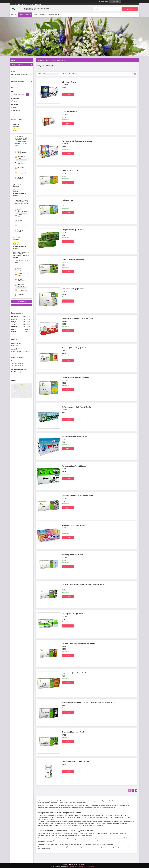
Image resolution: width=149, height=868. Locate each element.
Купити (68, 94)
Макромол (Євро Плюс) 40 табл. (74, 525)
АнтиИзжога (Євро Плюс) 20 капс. (74, 437)
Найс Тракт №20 (68, 200)
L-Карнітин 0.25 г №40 (70, 171)
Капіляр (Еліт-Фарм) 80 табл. (73, 555)
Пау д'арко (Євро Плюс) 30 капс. (74, 466)
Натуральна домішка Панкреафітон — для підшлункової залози (21, 202)
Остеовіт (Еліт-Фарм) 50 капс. (73, 289)
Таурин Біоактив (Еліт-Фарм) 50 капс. (76, 377)
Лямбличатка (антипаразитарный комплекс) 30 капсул (21, 138)
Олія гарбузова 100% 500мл (21, 261)
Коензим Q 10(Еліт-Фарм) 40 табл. (75, 348)
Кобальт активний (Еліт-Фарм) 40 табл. (76, 407)
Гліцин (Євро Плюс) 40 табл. (73, 614)
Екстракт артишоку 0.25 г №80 (73, 230)
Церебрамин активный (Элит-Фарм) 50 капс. (79, 318)
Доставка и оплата (54, 15)
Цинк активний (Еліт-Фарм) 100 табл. (76, 762)
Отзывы (14, 78)
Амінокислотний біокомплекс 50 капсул (77, 141)
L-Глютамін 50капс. (69, 82)
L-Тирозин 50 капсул (70, 112)
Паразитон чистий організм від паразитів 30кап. (22, 143)
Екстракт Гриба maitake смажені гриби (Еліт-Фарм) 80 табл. (84, 584)
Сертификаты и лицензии (20, 75)
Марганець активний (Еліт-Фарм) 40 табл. (77, 496)
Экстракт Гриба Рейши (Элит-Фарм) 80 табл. (78, 643)
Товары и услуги (24, 15)
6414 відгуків (105, 1)
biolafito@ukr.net (20, 372)
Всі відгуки (22, 305)
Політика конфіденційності (91, 866)
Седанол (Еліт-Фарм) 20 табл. (73, 259)
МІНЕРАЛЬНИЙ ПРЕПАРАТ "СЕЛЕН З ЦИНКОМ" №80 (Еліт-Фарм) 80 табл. (89, 702)
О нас (35, 15)
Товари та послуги (45, 60)
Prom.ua (83, 864)
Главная (14, 15)
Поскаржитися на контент (76, 866)
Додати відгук (22, 301)
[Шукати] (119, 9)
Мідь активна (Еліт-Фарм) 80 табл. (75, 673)
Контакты (42, 15)
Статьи (14, 68)
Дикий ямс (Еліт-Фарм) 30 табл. (74, 732)
